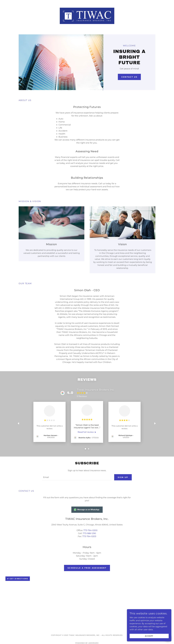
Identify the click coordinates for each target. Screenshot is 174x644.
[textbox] (77, 477)
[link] (87, 16)
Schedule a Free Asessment (87, 568)
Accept (149, 636)
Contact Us (129, 77)
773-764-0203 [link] (89, 536)
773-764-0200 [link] (90, 530)
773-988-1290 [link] (89, 533)
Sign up (123, 477)
